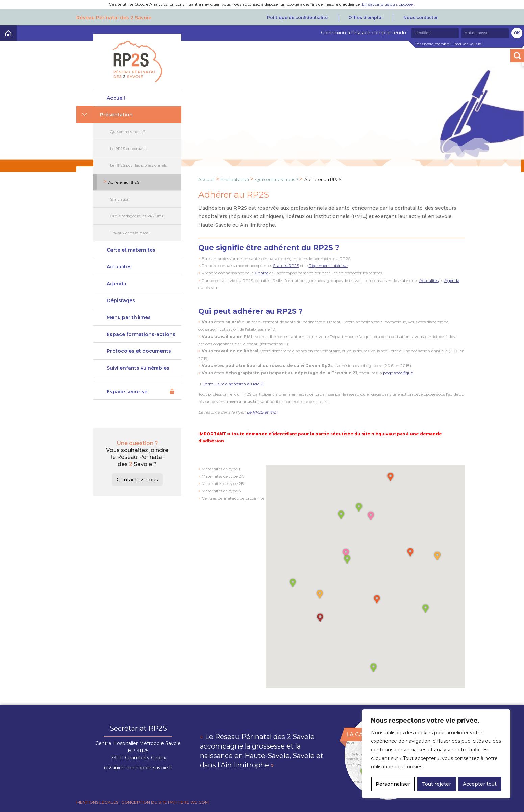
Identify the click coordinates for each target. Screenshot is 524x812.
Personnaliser (393, 784)
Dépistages (121, 300)
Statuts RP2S (286, 266)
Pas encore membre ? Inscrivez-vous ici (448, 44)
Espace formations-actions (141, 334)
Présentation (116, 115)
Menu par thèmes (129, 317)
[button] (377, 599)
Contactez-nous (137, 480)
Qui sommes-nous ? (128, 132)
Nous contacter (421, 17)
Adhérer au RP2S (124, 182)
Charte (262, 273)
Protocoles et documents (139, 351)
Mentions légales (97, 802)
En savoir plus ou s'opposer (388, 4)
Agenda (117, 284)
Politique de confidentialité (297, 17)
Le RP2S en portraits (128, 149)
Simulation (120, 199)
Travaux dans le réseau (130, 233)
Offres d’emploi (366, 17)
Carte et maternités (131, 250)
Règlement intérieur (328, 266)
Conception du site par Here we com (165, 802)
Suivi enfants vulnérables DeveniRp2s (138, 371)
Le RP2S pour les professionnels (138, 165)
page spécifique (398, 373)
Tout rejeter (436, 784)
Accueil (116, 98)
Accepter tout (480, 784)
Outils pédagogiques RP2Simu (137, 216)
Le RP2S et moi (262, 412)
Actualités (119, 267)
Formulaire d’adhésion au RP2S (233, 384)
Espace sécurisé (127, 392)
